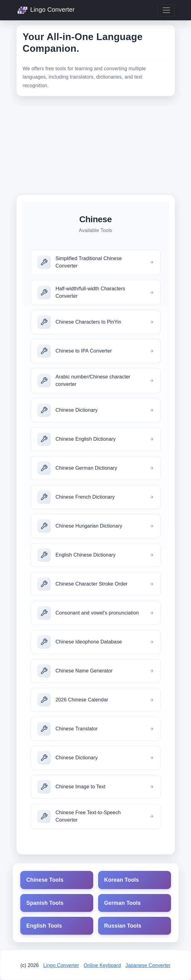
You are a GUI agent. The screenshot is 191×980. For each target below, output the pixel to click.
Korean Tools (122, 880)
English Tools (44, 926)
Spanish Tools (45, 903)
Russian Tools (123, 926)
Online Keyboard (102, 965)
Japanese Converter (148, 965)
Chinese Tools (45, 880)
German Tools (123, 903)
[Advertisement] (96, 145)
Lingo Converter (46, 10)
